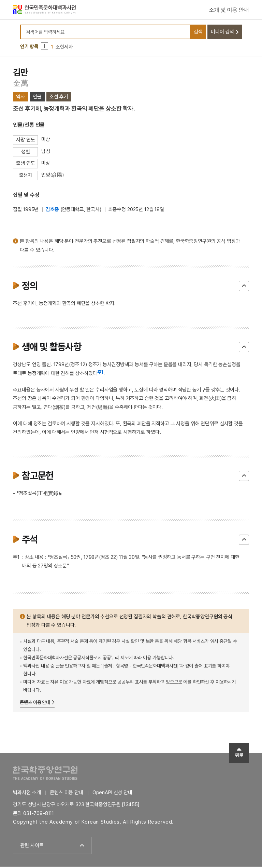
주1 (100, 373)
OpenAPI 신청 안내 (112, 794)
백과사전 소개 (27, 794)
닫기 (244, 287)
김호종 (52, 211)
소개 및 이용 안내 (229, 10)
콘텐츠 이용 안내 (35, 704)
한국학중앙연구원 (45, 774)
